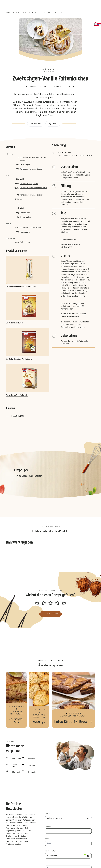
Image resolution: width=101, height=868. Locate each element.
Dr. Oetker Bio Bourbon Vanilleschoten (33, 159)
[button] (50, 65)
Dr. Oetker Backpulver (29, 184)
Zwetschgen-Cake (16, 700)
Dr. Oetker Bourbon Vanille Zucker (33, 189)
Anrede (48, 814)
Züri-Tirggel (39, 700)
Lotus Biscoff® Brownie (73, 700)
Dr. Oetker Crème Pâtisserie (31, 228)
